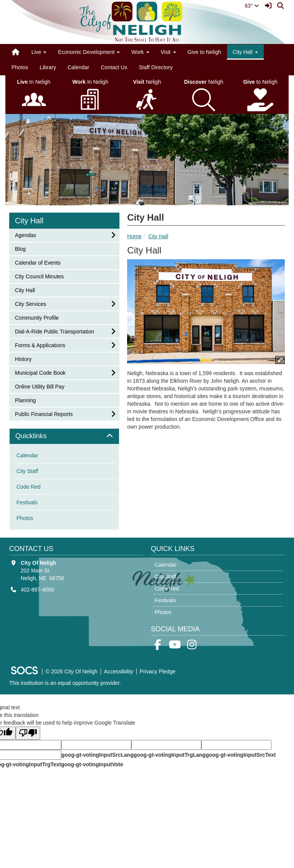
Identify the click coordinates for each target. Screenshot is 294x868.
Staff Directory (155, 67)
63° (252, 6)
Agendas (25, 235)
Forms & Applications (40, 345)
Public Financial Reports (44, 414)
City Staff (27, 471)
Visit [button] (168, 52)
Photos (20, 67)
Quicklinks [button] (40, 436)
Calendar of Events (38, 262)
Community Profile (37, 317)
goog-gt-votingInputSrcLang (97, 755)
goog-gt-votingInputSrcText (241, 755)
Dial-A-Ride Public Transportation (54, 331)
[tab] (64, 436)
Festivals (27, 502)
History (25, 358)
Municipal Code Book (40, 372)
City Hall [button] (245, 52)
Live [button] (39, 52)
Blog (25, 248)
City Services (30, 303)
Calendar (78, 67)
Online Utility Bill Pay (39, 386)
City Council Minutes (39, 276)
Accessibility (119, 671)
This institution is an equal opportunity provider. (65, 683)
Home (134, 236)
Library (48, 67)
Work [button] (140, 52)
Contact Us (114, 67)
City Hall (158, 236)
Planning (25, 400)
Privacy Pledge (158, 671)
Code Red (29, 487)
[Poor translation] (28, 733)
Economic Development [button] (89, 52)
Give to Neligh (204, 52)
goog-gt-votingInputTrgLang (170, 755)
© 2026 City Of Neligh (72, 671)
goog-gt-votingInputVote (92, 764)
